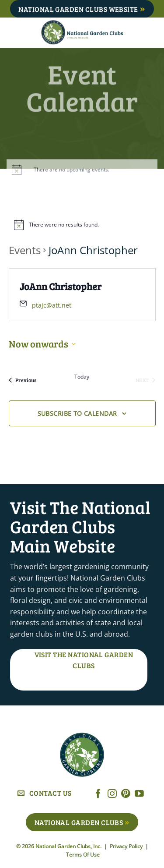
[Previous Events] (23, 380)
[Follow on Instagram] (112, 794)
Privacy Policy (127, 846)
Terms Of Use (83, 855)
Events (25, 250)
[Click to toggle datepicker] (42, 344)
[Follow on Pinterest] (126, 794)
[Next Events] (145, 380)
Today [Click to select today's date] (82, 377)
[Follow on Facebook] (98, 794)
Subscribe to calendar (77, 413)
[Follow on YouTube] (139, 794)
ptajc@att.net (52, 305)
